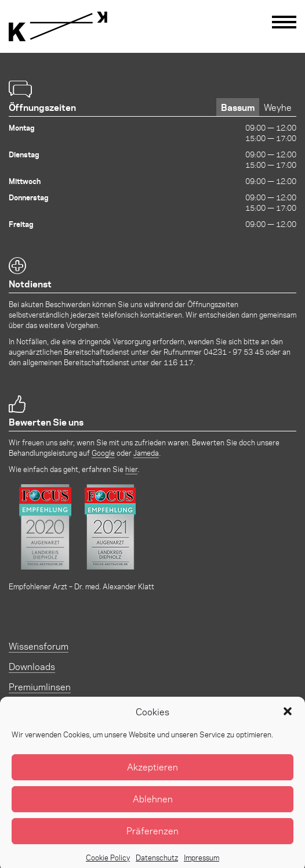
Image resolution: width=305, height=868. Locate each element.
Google (103, 453)
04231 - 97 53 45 (234, 352)
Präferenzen (152, 840)
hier (131, 469)
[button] (288, 721)
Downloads (32, 666)
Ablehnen (153, 808)
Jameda (146, 453)
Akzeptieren (152, 776)
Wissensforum (39, 646)
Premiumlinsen (40, 687)
